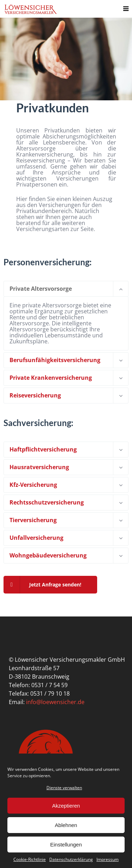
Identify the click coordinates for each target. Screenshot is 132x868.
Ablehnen (66, 825)
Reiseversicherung (35, 395)
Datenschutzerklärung (71, 859)
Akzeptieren (66, 806)
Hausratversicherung (39, 467)
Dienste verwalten (64, 788)
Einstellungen (66, 845)
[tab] (66, 289)
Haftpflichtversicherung (43, 449)
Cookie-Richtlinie (30, 859)
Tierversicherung (33, 520)
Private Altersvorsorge (41, 289)
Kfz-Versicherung (33, 485)
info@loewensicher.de (55, 702)
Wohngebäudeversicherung (48, 555)
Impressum (108, 859)
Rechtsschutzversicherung (47, 502)
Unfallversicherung (36, 538)
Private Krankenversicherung (51, 378)
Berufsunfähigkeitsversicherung (55, 360)
